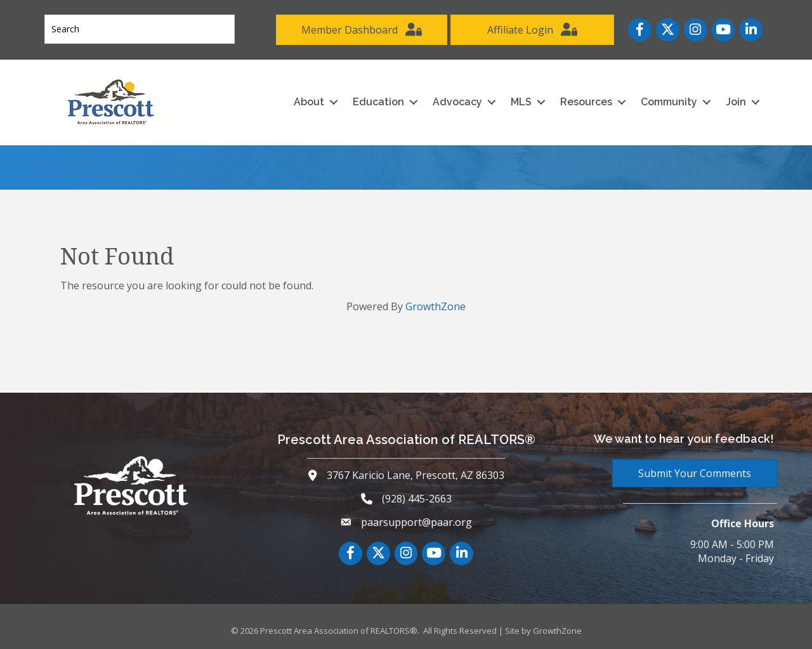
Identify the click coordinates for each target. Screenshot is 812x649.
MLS (521, 102)
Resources (586, 102)
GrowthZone (435, 306)
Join (736, 102)
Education (378, 102)
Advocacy (457, 102)
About (309, 102)
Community (669, 102)
